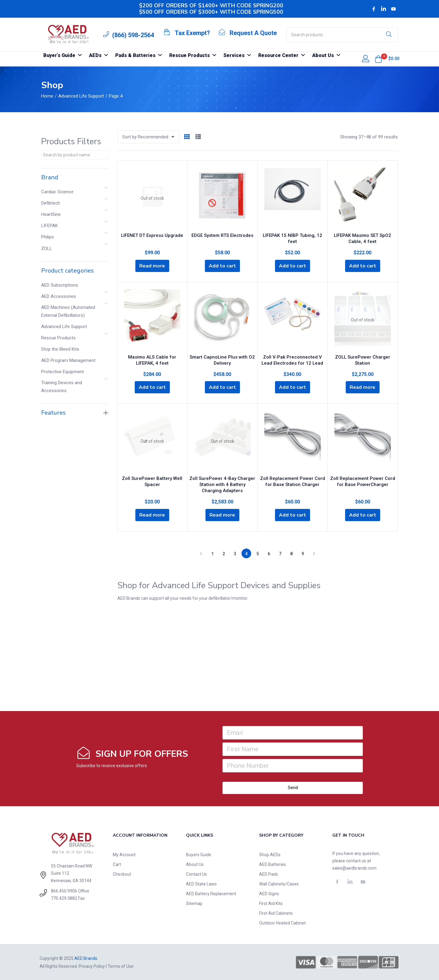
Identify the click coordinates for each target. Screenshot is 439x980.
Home (47, 96)
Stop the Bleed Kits (60, 349)
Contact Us (196, 874)
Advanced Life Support (81, 96)
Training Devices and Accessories (62, 387)
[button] (378, 59)
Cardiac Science (57, 192)
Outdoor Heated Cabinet (282, 922)
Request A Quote (253, 33)
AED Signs (269, 893)
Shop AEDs (270, 854)
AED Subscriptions (60, 285)
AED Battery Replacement (211, 893)
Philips (48, 237)
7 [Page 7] (280, 553)
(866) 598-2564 (133, 35)
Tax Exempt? (192, 33)
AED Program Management (68, 360)
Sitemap (194, 903)
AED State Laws (201, 883)
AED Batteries (273, 864)
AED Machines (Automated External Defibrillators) (68, 311)
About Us (195, 864)
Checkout (122, 874)
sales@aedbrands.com (354, 867)
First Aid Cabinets (276, 913)
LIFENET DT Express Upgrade (152, 234)
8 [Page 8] (291, 553)
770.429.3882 (64, 898)
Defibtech (51, 203)
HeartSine (51, 214)
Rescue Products (58, 338)
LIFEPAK (50, 226)
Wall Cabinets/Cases (279, 883)
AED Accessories (59, 296)
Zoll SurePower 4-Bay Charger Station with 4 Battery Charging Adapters (222, 483)
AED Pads (269, 874)
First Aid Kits (271, 903)
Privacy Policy (92, 966)
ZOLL (47, 249)
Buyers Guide (199, 854)
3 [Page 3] (235, 553)
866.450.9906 (64, 890)
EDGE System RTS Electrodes (222, 234)
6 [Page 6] (269, 553)
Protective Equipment (62, 372)
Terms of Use (121, 966)
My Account (124, 854)
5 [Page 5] (258, 553)
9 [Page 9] (303, 553)
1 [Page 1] (212, 553)
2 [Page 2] (224, 553)
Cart (117, 864)
